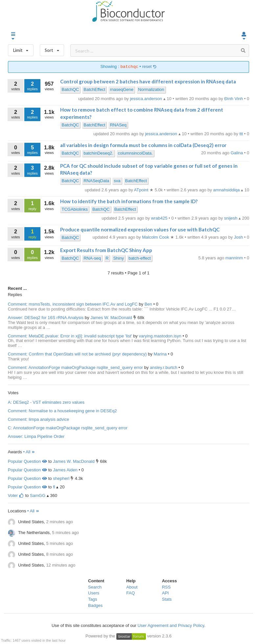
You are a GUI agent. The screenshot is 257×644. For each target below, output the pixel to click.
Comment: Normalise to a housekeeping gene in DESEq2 (62, 411)
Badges (95, 605)
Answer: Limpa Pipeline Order (36, 436)
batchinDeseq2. (98, 153)
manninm (235, 258)
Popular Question (27, 461)
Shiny (118, 258)
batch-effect (140, 258)
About (132, 587)
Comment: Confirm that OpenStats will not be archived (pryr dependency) (77, 354)
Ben (149, 304)
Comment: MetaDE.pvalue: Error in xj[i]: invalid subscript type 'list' (70, 336)
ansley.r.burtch (164, 367)
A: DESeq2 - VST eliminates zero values (46, 402)
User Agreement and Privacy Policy (171, 625)
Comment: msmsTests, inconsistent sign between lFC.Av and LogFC (73, 304)
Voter (16, 495)
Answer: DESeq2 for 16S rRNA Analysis (46, 318)
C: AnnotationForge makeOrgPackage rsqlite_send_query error (68, 428)
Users (94, 593)
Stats (167, 599)
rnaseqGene (122, 89)
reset (150, 67)
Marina (161, 354)
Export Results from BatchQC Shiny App (106, 250)
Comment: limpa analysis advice (38, 419)
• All (29, 452)
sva (117, 181)
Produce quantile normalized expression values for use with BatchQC (140, 229)
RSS (166, 587)
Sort (52, 49)
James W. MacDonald (112, 318)
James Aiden (65, 470)
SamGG (38, 495)
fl (54, 487)
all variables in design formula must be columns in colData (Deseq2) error (143, 145)
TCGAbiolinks (74, 209)
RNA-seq (92, 258)
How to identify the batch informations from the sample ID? (129, 201)
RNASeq (118, 125)
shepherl (61, 478)
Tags (93, 599)
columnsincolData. (135, 153)
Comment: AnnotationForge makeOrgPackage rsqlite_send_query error (75, 367)
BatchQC (70, 89)
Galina (237, 153)
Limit (21, 49)
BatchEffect (94, 89)
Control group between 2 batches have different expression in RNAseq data (148, 81)
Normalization (151, 89)
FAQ (130, 593)
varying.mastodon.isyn (161, 336)
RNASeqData (96, 181)
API (165, 593)
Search (95, 587)
